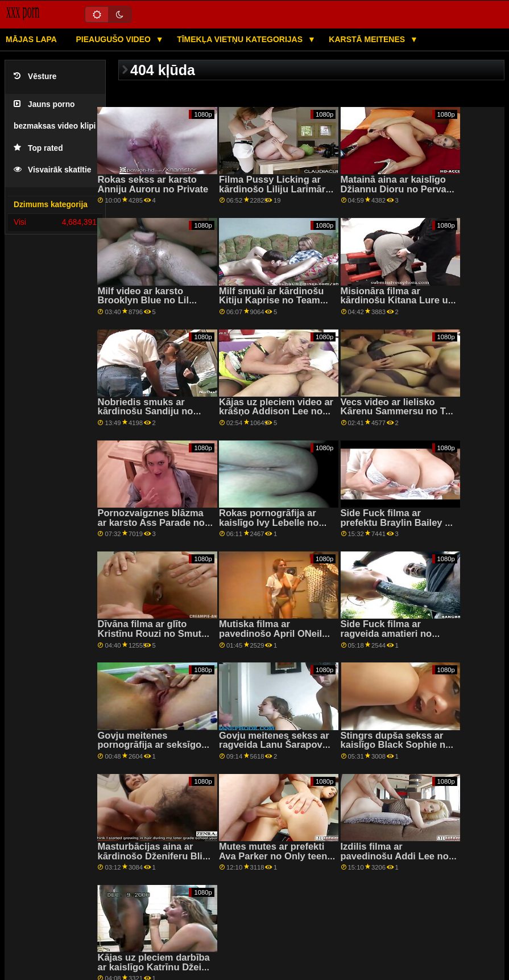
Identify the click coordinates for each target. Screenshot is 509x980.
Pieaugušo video (114, 39)
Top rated (38, 148)
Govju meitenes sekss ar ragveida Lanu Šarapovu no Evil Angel (274, 745)
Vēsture (35, 77)
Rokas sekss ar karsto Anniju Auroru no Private (153, 184)
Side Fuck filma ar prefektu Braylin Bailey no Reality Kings (399, 522)
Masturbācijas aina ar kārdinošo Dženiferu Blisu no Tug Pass (155, 856)
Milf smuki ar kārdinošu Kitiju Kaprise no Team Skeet (271, 300)
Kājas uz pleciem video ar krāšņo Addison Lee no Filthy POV (276, 411)
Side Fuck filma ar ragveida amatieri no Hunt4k (386, 633)
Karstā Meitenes (368, 39)
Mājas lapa (31, 39)
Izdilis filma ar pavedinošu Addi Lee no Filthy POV (395, 856)
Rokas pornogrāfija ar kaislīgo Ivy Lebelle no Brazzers (269, 522)
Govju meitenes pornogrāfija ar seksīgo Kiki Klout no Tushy (149, 745)
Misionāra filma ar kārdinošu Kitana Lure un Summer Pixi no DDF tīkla (398, 300)
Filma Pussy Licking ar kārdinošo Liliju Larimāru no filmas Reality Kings (275, 189)
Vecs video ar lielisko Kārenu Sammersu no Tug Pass (399, 411)
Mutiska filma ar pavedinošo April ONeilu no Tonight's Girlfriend (273, 633)
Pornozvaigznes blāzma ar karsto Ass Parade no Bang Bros (151, 522)
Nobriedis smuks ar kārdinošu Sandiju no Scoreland (145, 411)
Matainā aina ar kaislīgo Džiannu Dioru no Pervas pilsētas (396, 189)
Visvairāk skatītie (52, 170)
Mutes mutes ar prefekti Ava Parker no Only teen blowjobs (273, 856)
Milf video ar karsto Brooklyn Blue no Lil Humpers (143, 300)
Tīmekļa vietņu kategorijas (241, 39)
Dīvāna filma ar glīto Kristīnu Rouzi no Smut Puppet (149, 633)
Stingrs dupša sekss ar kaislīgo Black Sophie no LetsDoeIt (396, 745)
